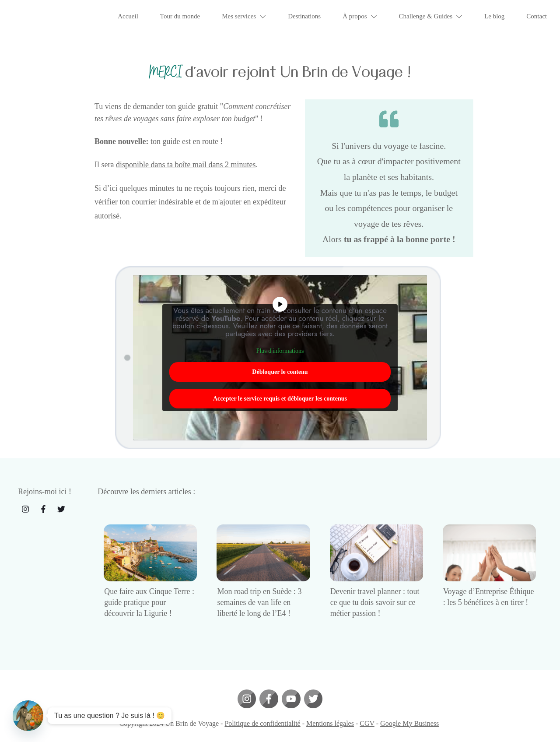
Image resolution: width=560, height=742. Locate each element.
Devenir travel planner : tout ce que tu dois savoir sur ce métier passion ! (375, 597)
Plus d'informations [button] (280, 346)
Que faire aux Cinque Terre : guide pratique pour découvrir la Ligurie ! (149, 597)
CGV (367, 718)
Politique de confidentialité (262, 718)
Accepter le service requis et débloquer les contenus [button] (280, 393)
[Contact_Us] (28, 716)
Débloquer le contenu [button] (280, 366)
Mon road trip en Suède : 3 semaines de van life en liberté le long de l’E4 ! (259, 597)
